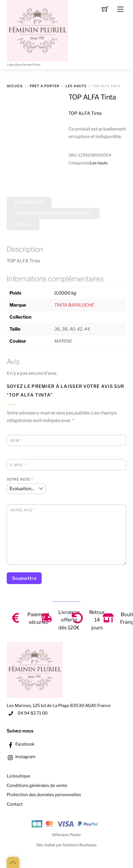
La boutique (18, 776)
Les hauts (76, 86)
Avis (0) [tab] (23, 224)
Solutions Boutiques (80, 845)
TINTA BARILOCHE (74, 305)
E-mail (18, 465)
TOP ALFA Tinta (92, 97)
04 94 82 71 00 (33, 713)
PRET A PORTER (44, 86)
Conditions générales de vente (37, 785)
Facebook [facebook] (21, 744)
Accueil (15, 86)
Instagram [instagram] (21, 757)
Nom (16, 441)
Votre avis (22, 510)
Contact (15, 804)
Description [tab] (29, 202)
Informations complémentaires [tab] (53, 213)
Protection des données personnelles (44, 795)
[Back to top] (13, 862)
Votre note (20, 479)
